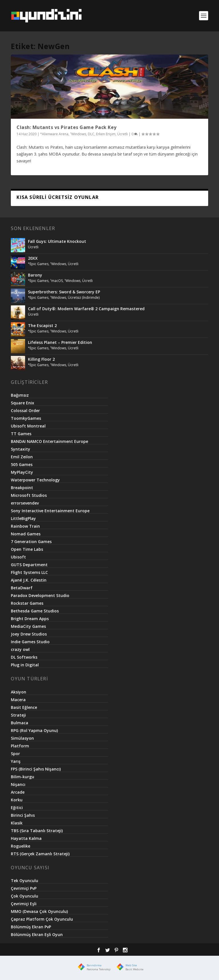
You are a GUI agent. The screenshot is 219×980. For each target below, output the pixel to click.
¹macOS (56, 281)
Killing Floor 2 (41, 359)
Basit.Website (134, 969)
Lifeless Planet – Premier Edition (60, 342)
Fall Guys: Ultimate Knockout (57, 241)
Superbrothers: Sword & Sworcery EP (64, 292)
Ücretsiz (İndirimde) (84, 298)
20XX (33, 258)
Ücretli (122, 134)
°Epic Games (38, 264)
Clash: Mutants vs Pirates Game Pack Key (67, 127)
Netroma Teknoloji (99, 969)
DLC (91, 134)
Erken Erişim (106, 134)
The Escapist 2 (42, 325)
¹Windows (78, 134)
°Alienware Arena (54, 134)
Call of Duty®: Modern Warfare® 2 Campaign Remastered (86, 309)
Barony (35, 275)
